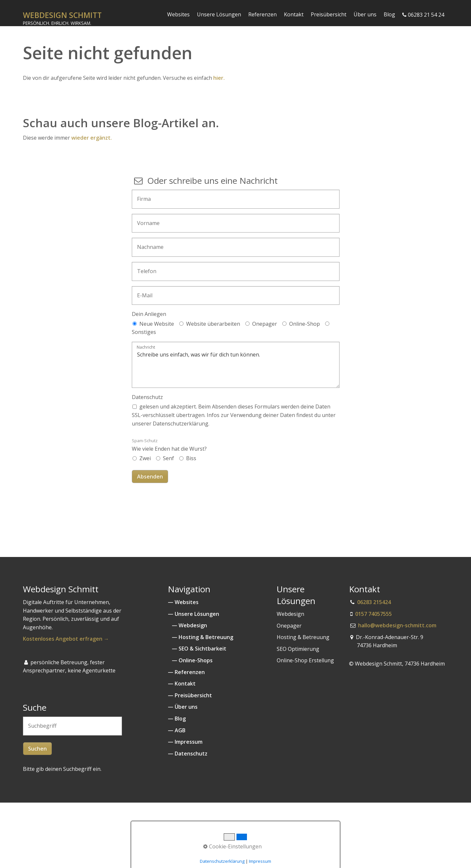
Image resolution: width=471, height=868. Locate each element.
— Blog (177, 719)
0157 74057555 (374, 614)
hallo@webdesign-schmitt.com (397, 625)
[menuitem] (179, 14)
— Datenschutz (188, 754)
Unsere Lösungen (219, 14)
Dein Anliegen (149, 314)
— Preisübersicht (190, 695)
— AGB (177, 730)
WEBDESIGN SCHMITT (62, 15)
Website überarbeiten (213, 324)
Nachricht (146, 347)
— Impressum (185, 742)
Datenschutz (147, 397)
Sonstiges (144, 332)
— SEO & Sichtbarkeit (198, 649)
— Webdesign (188, 625)
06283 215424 (374, 602)
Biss (191, 458)
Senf (168, 458)
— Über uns (183, 707)
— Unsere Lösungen (193, 614)
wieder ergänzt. (92, 138)
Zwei (145, 458)
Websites (178, 14)
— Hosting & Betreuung (201, 637)
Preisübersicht (329, 14)
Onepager (265, 324)
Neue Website (157, 324)
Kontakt (294, 14)
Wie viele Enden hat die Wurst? (169, 445)
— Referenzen (186, 672)
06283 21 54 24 (423, 15)
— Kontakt (182, 684)
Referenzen (262, 14)
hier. (219, 78)
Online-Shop (305, 324)
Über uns (365, 14)
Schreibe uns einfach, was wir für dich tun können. (236, 365)
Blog (389, 14)
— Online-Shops (190, 660)
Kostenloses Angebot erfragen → (66, 639)
